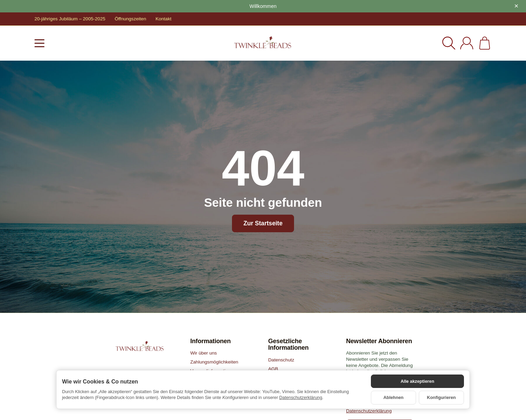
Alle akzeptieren (417, 381)
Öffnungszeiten (130, 19)
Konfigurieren (442, 397)
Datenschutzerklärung (301, 397)
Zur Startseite (263, 223)
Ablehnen (393, 397)
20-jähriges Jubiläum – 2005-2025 (70, 19)
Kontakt (163, 19)
